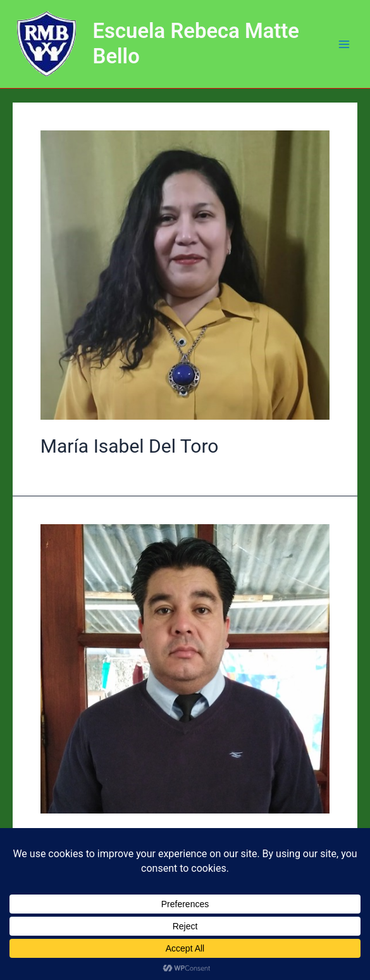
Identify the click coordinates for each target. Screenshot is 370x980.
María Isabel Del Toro (130, 446)
